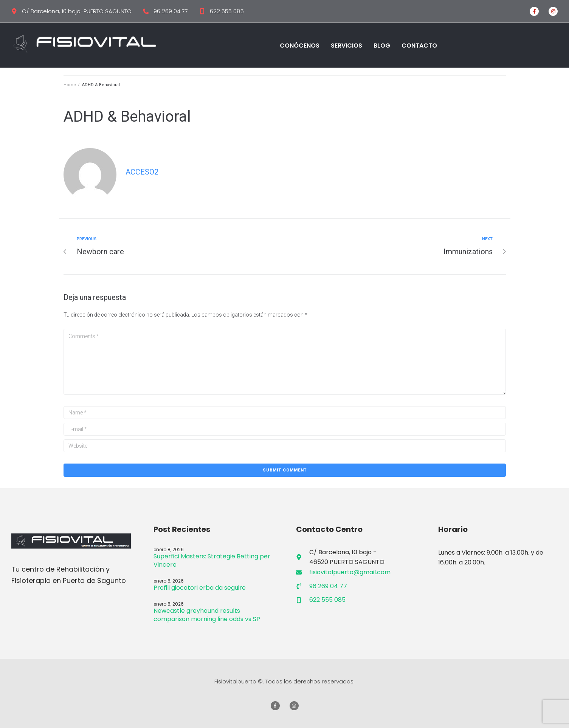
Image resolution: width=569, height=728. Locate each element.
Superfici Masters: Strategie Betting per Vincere (212, 560)
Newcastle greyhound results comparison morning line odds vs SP (207, 615)
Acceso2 (142, 172)
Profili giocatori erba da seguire (200, 588)
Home (70, 85)
